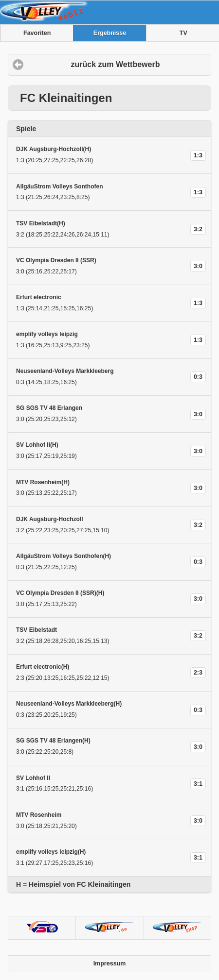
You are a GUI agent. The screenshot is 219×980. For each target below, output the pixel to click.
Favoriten (37, 33)
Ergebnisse (110, 33)
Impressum (110, 963)
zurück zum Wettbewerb (116, 64)
